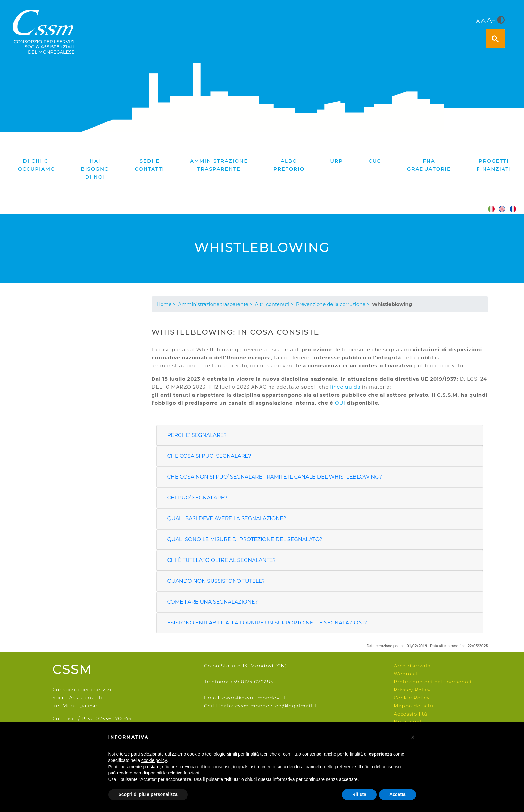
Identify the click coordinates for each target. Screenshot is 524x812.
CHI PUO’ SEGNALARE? (197, 498)
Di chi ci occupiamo (37, 165)
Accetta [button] (398, 794)
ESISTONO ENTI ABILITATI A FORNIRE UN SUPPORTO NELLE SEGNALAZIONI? (267, 623)
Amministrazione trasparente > (215, 304)
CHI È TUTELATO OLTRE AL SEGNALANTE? (222, 560)
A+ (491, 20)
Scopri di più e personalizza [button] (148, 794)
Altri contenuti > (274, 304)
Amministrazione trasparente (219, 165)
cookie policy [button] (154, 760)
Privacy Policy (412, 690)
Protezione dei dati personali (433, 682)
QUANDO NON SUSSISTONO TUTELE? (216, 581)
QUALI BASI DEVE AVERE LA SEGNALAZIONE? (227, 519)
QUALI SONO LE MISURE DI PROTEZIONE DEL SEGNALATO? (245, 539)
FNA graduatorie (429, 165)
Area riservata (412, 666)
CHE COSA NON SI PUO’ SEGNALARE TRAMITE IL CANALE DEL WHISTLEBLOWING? (275, 477)
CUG (375, 161)
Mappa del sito (413, 706)
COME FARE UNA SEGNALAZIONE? (213, 602)
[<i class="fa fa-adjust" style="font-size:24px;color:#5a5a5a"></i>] (501, 21)
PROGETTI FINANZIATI (494, 165)
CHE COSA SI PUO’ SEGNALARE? (209, 456)
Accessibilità (410, 714)
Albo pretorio (289, 165)
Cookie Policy (412, 698)
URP (337, 161)
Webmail (406, 674)
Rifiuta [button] (359, 794)
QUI (340, 403)
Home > (166, 304)
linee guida (345, 387)
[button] (413, 737)
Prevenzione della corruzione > (333, 304)
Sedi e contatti (150, 165)
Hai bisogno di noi (95, 169)
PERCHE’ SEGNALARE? (197, 435)
